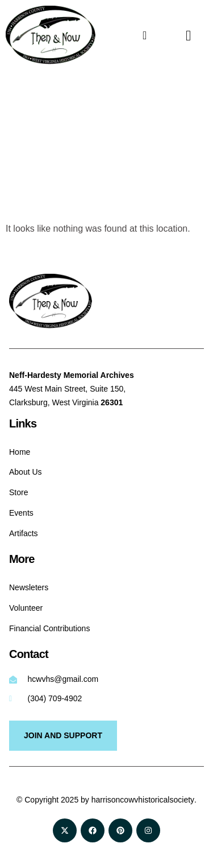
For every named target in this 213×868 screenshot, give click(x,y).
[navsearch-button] (179, 35)
